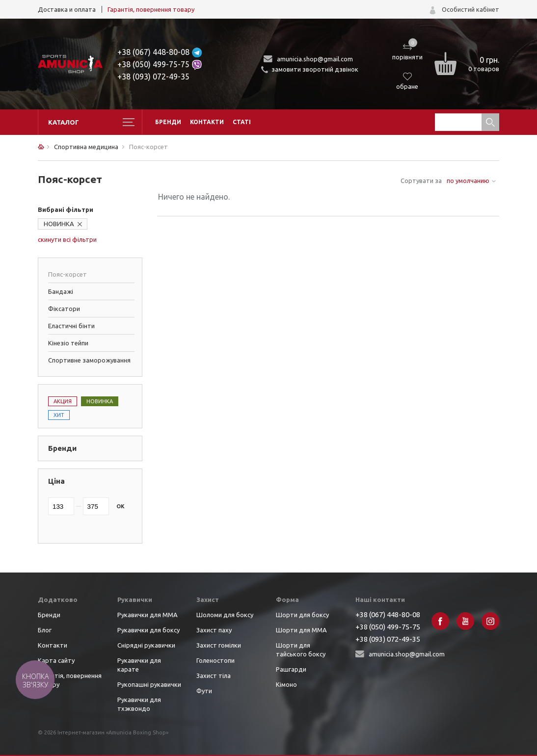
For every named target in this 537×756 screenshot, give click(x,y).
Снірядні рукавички (146, 645)
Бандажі (61, 291)
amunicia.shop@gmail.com (315, 59)
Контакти (207, 122)
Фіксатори (64, 309)
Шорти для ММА (301, 630)
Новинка (100, 401)
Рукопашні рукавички (149, 684)
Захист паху (214, 630)
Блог (45, 630)
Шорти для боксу (302, 615)
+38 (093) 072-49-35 (153, 77)
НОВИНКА (59, 224)
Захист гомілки (219, 645)
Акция (63, 401)
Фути (204, 691)
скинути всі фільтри (67, 239)
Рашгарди (291, 669)
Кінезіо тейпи (68, 343)
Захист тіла (214, 676)
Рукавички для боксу (148, 630)
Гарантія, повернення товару (151, 9)
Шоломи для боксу (225, 615)
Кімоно (286, 684)
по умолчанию (468, 181)
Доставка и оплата (67, 9)
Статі (242, 122)
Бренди (168, 122)
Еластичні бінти (71, 326)
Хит (59, 415)
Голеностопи (215, 660)
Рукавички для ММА (148, 615)
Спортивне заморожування (89, 360)
